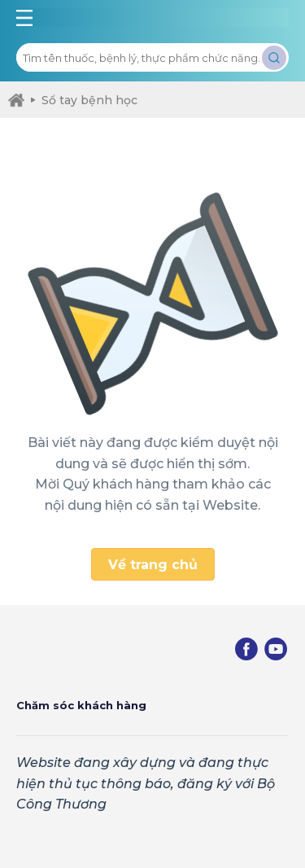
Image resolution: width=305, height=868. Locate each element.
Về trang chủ (153, 565)
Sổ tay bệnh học (84, 100)
